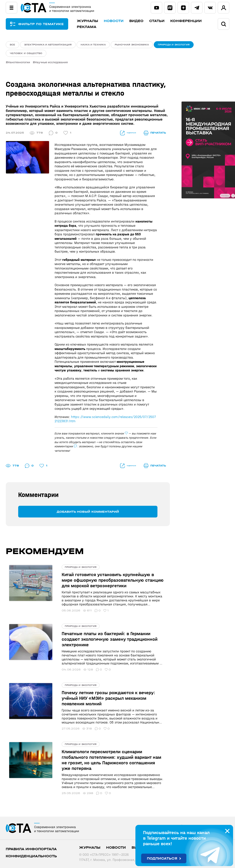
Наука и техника (93, 45)
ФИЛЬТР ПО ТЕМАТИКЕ (44, 24)
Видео (142, 21)
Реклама (93, 27)
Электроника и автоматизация (48, 45)
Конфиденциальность (31, 847)
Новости (120, 21)
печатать (155, 135)
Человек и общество (26, 54)
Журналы (94, 21)
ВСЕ (12, 45)
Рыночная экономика (132, 45)
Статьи (163, 21)
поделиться (122, 135)
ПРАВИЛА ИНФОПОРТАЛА (31, 840)
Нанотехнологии (19, 64)
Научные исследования (52, 64)
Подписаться (162, 859)
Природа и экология (174, 45)
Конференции (192, 21)
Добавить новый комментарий (88, 513)
